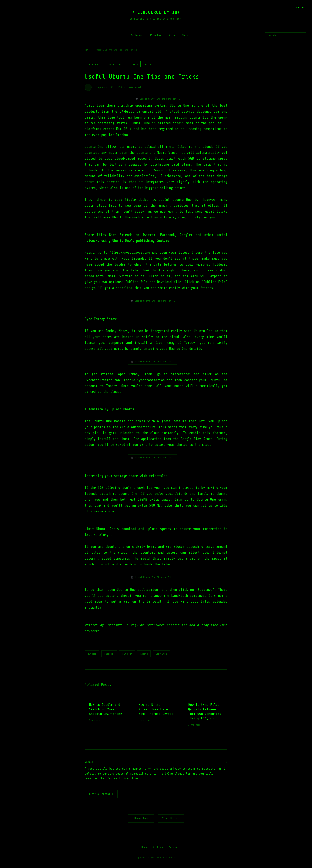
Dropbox (122, 135)
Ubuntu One (141, 123)
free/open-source (115, 64)
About (186, 35)
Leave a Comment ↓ (101, 794)
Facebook (109, 654)
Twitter (92, 654)
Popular (156, 35)
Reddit (144, 654)
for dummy (93, 64)
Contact (174, 848)
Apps (172, 35)
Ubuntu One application (141, 439)
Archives (137, 35)
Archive (158, 848)
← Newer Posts (141, 819)
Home (87, 50)
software (150, 64)
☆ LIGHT (299, 8)
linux (135, 64)
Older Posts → (171, 819)
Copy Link (161, 654)
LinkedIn (127, 654)
